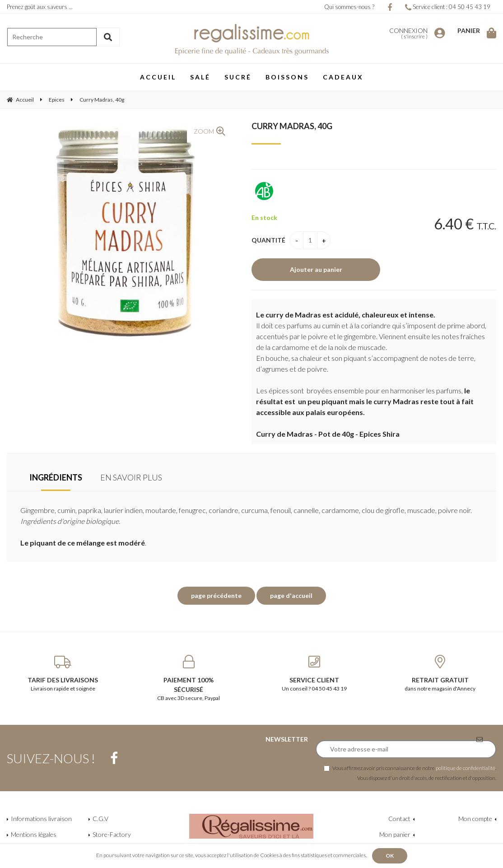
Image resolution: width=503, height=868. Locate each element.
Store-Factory (112, 834)
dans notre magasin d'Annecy (440, 673)
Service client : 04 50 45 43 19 (448, 7)
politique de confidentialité (466, 768)
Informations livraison (41, 819)
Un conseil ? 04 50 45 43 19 (314, 673)
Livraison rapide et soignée (63, 673)
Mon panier (395, 834)
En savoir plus (131, 477)
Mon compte (475, 819)
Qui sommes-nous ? (349, 7)
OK (390, 856)
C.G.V (100, 819)
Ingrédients (56, 477)
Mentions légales (34, 834)
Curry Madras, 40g (292, 126)
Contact (399, 819)
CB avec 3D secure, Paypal (189, 678)
